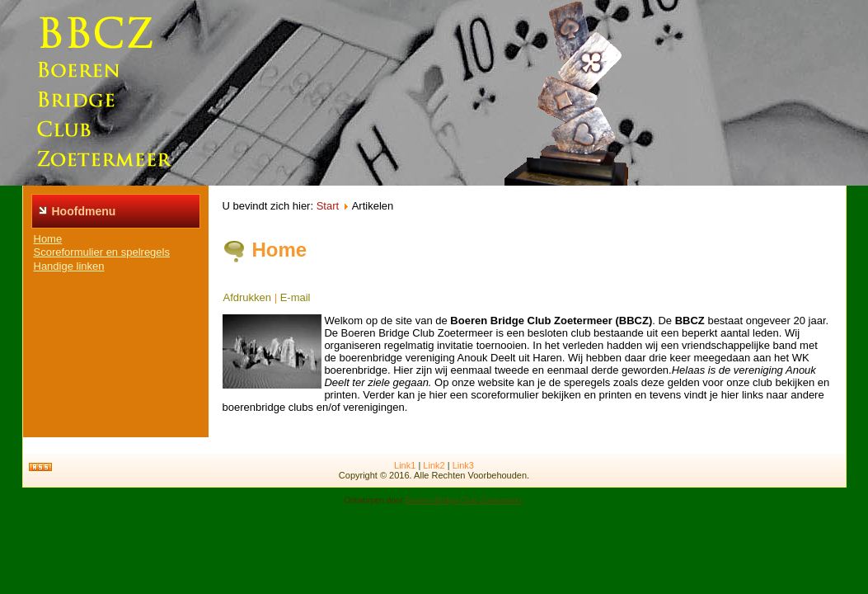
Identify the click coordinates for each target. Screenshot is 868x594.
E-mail (296, 297)
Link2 (434, 465)
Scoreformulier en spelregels (102, 252)
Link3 (463, 465)
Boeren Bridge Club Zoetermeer (464, 500)
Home (48, 239)
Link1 (405, 465)
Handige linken (69, 266)
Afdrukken (248, 297)
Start (328, 206)
